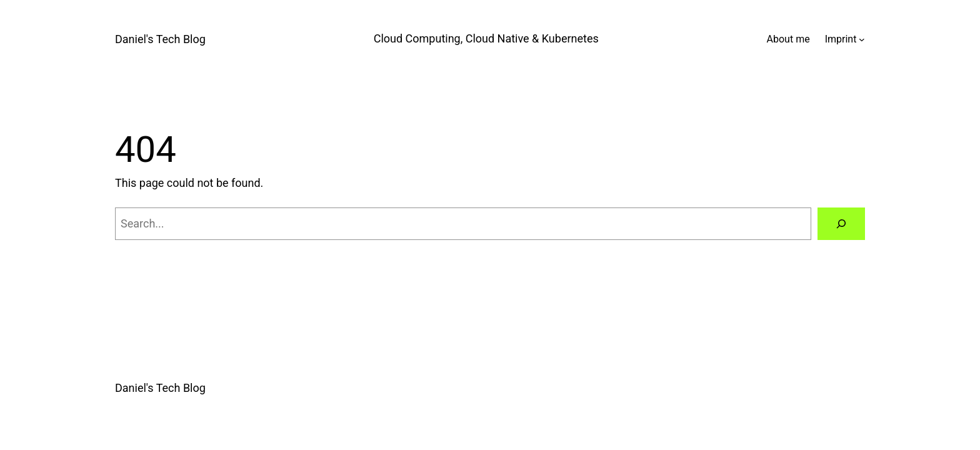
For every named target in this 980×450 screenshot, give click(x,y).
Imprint (841, 39)
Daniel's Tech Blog (160, 39)
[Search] (841, 224)
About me (788, 39)
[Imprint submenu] (862, 39)
